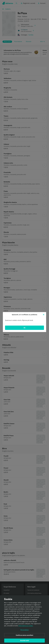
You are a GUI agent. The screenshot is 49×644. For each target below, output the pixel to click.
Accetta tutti (24, 641)
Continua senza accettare (25, 636)
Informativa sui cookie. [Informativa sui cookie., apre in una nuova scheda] (26, 626)
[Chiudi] (44, 315)
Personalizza (24, 630)
